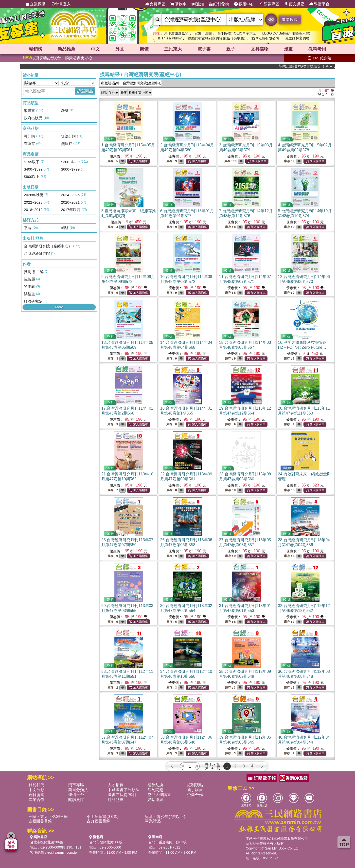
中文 (95, 49)
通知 (198, 4)
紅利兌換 (219, 4)
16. (304, 347)
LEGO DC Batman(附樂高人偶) (286, 33)
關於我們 (36, 785)
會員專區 (155, 4)
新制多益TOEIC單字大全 (237, 33)
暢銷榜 (35, 49)
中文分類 (36, 790)
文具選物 (260, 49)
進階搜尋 (290, 20)
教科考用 (317, 49)
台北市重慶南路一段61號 (168, 842)
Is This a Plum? (170, 38)
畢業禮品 (153, 821)
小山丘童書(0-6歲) (103, 817)
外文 (120, 49)
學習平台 (319, 4)
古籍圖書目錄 (40, 821)
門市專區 (76, 785)
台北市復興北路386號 (47, 842)
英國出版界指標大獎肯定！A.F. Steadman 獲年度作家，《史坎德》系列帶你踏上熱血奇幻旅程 (318, 66)
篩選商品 (85, 91)
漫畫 (288, 49)
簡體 (144, 49)
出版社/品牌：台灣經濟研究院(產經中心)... (131, 83)
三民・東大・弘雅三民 (48, 817)
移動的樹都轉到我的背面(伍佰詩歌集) (217, 38)
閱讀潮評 (76, 800)
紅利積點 (195, 785)
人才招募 (116, 785)
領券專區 (269, 4)
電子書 (204, 49)
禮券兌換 (155, 785)
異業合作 (36, 800)
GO (271, 19)
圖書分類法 (78, 790)
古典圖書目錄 (98, 821)
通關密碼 (36, 795)
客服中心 (244, 4)
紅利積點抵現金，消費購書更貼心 (58, 58)
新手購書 (195, 790)
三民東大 (173, 49)
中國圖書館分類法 (124, 790)
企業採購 (35, 4)
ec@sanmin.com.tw (62, 852)
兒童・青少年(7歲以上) (165, 817)
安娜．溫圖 (203, 33)
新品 (67, 49)
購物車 (178, 4)
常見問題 (155, 790)
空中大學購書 (159, 795)
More (59, 307)
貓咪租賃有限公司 (265, 38)
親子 (231, 49)
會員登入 (61, 4)
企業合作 (195, 795)
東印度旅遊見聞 (176, 33)
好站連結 (155, 800)
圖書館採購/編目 (122, 795)
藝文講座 (294, 4)
